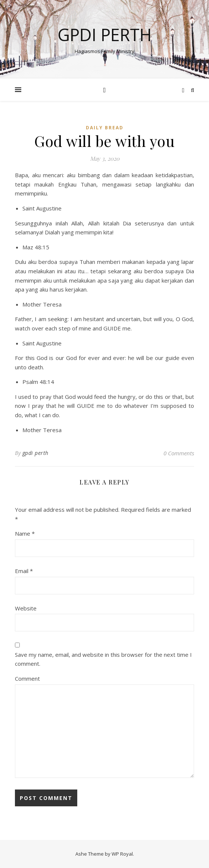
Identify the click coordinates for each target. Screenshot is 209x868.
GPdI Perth (104, 35)
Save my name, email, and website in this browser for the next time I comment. (103, 659)
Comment (27, 678)
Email (24, 571)
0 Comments (179, 453)
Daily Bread (105, 128)
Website (26, 608)
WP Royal (122, 854)
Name (25, 533)
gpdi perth (35, 453)
